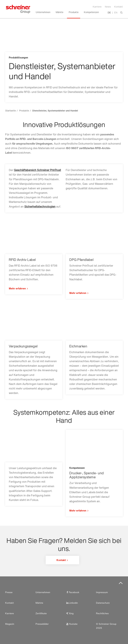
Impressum (102, 592)
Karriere (97, 7)
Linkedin (72, 603)
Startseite (10, 111)
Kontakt (118, 7)
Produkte (24, 111)
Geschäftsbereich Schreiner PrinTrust (37, 170)
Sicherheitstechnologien (40, 207)
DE (109, 12)
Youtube (72, 624)
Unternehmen (43, 592)
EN (116, 12)
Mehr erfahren (17, 288)
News (108, 7)
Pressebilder (42, 624)
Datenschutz (103, 603)
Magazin (10, 624)
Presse (9, 592)
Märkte (39, 603)
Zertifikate (41, 613)
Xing (70, 613)
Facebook (72, 592)
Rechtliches (102, 613)
